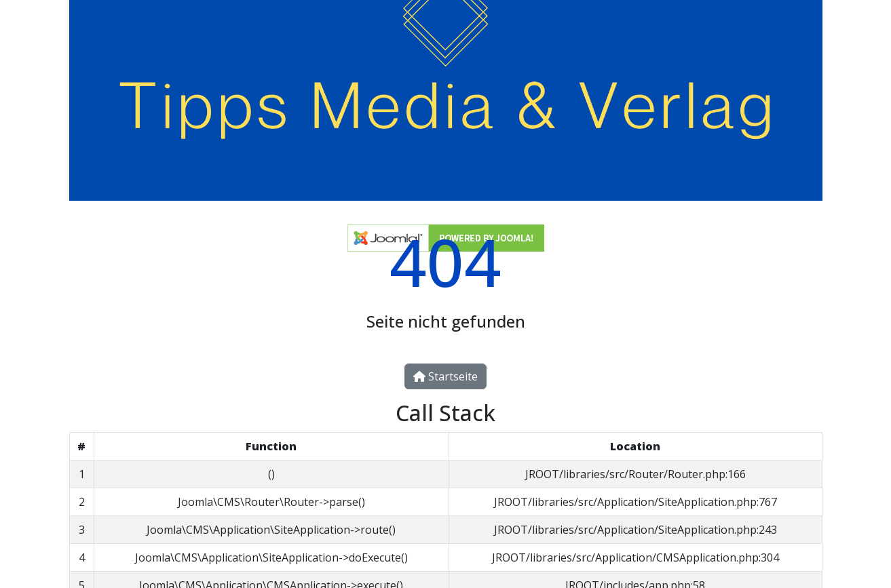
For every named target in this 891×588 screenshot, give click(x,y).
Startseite (445, 376)
